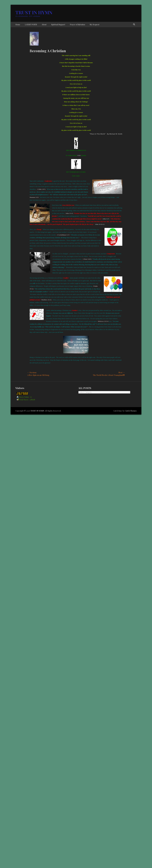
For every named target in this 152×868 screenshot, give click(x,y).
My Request (95, 24)
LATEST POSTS (31, 24)
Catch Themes (131, 411)
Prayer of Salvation (77, 24)
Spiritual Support (58, 24)
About (44, 24)
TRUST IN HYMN (34, 12)
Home (18, 24)
